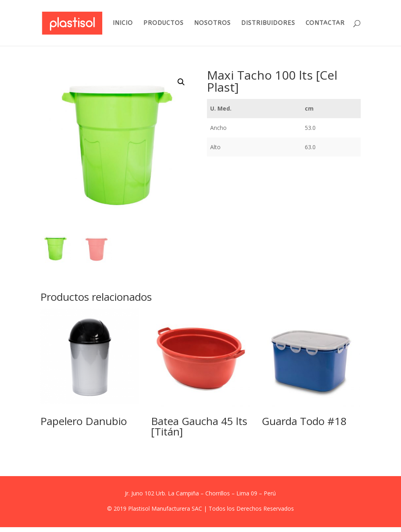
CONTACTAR (325, 23)
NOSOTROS (212, 23)
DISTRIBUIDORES (268, 23)
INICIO (123, 23)
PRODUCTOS (163, 23)
